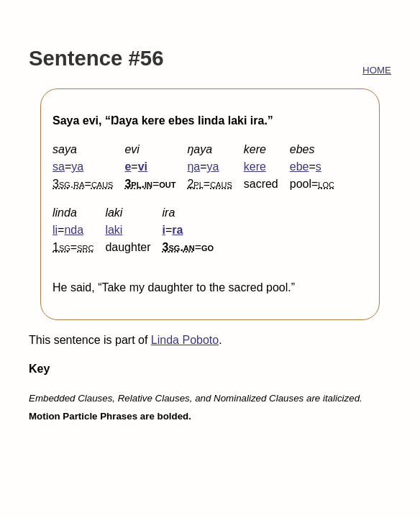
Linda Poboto (185, 340)
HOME (377, 70)
